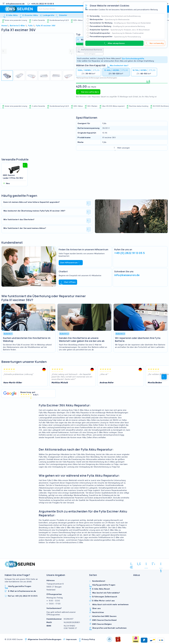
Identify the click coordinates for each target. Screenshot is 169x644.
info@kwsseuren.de (127, 275)
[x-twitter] (154, 564)
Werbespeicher (110, 19)
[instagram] (146, 564)
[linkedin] (132, 564)
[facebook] (139, 564)
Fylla (30, 26)
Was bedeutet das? (118, 65)
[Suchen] (78, 9)
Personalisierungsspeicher (115, 36)
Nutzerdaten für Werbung (120, 23)
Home (4, 26)
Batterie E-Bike (17, 26)
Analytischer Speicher (120, 30)
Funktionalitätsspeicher (117, 33)
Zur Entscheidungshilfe (133, 58)
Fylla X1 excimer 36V (46, 26)
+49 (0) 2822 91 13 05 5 (130, 253)
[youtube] (161, 564)
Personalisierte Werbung (117, 26)
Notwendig (115, 16)
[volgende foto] (71, 51)
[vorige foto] (4, 51)
